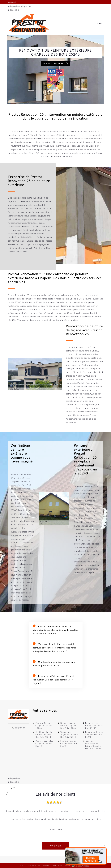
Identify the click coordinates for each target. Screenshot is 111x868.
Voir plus (55, 846)
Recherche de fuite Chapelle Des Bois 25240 (93, 725)
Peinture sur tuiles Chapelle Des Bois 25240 (43, 743)
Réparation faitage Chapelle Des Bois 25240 (93, 734)
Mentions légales (61, 866)
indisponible (14, 6)
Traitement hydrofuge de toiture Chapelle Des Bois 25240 (92, 745)
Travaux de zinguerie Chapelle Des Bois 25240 (68, 734)
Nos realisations (56, 64)
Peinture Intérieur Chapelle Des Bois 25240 (68, 743)
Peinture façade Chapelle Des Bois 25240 (43, 725)
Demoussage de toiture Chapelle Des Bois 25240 (67, 725)
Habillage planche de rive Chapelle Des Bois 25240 (43, 734)
